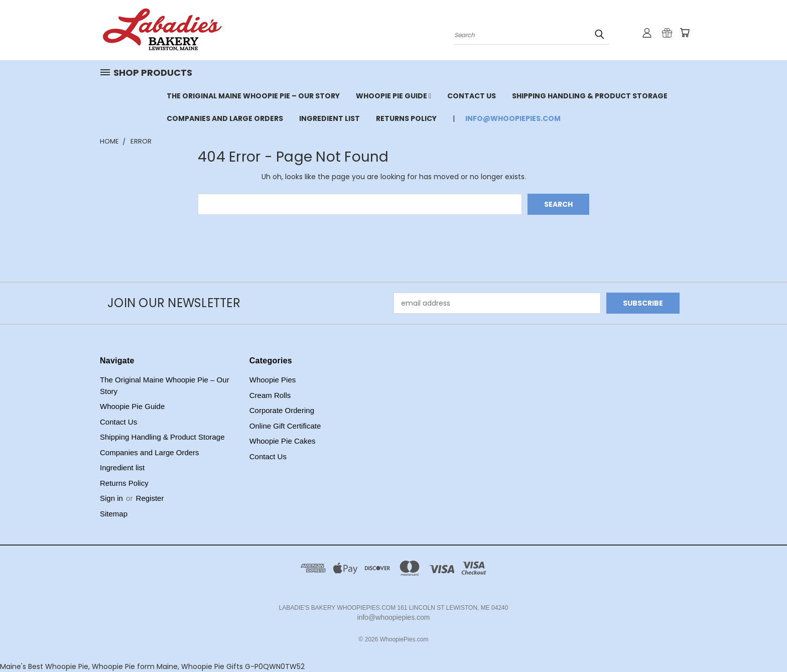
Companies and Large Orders (225, 118)
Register (150, 498)
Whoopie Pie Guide (393, 96)
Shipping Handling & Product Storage (590, 96)
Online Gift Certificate (285, 426)
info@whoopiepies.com (513, 118)
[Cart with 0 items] (685, 33)
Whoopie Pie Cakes (283, 441)
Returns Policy (406, 118)
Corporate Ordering (282, 410)
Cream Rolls (270, 395)
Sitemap (114, 514)
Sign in (112, 498)
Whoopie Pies (273, 380)
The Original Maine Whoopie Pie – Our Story (253, 96)
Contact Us (472, 96)
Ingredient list (330, 118)
